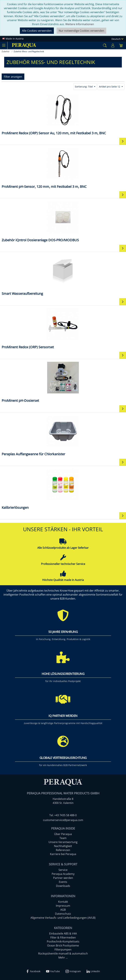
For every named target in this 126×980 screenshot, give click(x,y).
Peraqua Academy (63, 874)
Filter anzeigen (13, 77)
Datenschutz (63, 914)
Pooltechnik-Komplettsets (63, 942)
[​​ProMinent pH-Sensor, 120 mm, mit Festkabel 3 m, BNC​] (63, 168)
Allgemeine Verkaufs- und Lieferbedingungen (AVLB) (63, 918)
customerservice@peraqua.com (63, 820)
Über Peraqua (63, 834)
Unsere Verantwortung (63, 842)
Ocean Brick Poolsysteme (63, 946)
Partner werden (63, 878)
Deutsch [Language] (117, 39)
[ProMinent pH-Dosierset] (63, 382)
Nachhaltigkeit (63, 846)
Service (63, 870)
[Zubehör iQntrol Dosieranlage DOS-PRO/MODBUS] (63, 221)
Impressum (63, 906)
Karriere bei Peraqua (63, 854)
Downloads (63, 886)
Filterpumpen (63, 950)
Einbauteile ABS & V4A (63, 934)
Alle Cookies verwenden (37, 31)
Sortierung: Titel (84, 87)
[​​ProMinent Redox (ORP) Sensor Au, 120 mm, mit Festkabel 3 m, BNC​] (63, 114)
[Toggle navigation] (4, 45)
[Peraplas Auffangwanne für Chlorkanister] (63, 435)
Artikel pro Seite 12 (110, 87)
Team (63, 838)
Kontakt (63, 902)
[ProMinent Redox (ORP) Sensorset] (63, 328)
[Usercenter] (113, 45)
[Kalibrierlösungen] (63, 489)
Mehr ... (63, 958)
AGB (63, 910)
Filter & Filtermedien (63, 938)
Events (63, 882)
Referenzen (63, 850)
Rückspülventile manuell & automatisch (63, 954)
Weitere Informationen (80, 24)
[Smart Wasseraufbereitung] (63, 275)
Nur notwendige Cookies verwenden (81, 31)
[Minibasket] (121, 45)
